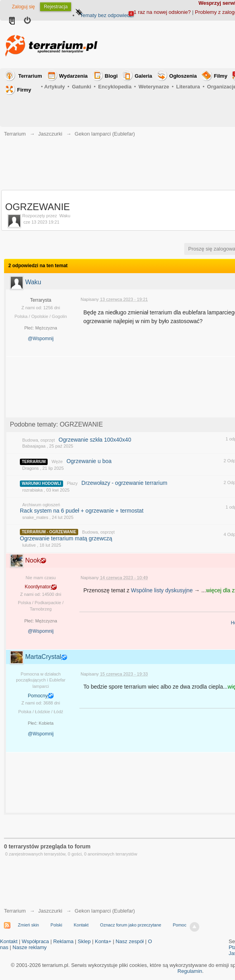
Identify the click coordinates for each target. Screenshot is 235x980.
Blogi (111, 76)
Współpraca (36, 941)
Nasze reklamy (30, 947)
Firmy (24, 90)
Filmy (221, 76)
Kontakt (81, 925)
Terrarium (30, 76)
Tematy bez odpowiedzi (107, 15)
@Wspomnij (41, 339)
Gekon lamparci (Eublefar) (105, 911)
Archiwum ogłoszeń (41, 505)
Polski (56, 925)
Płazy (72, 483)
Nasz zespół (130, 941)
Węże (57, 461)
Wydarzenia (73, 76)
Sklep (84, 941)
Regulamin (190, 971)
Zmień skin (28, 925)
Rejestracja (56, 7)
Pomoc (179, 925)
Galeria (143, 76)
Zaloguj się (23, 7)
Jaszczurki (50, 911)
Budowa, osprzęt (39, 440)
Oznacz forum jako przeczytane (131, 925)
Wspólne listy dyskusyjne (162, 590)
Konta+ (103, 941)
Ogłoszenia (183, 76)
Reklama (63, 941)
